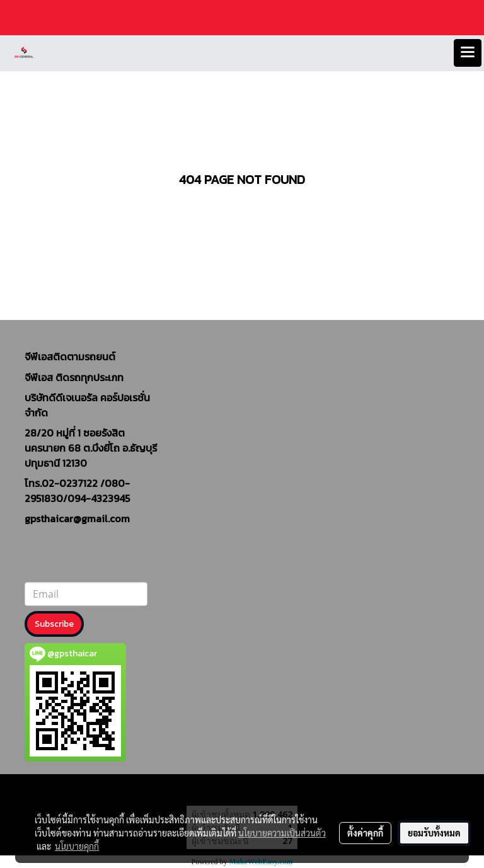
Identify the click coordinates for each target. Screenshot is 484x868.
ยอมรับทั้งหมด (434, 833)
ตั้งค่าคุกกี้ (365, 833)
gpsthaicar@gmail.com (77, 518)
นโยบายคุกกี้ (77, 846)
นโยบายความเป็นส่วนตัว (282, 833)
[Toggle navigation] (468, 53)
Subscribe (54, 624)
